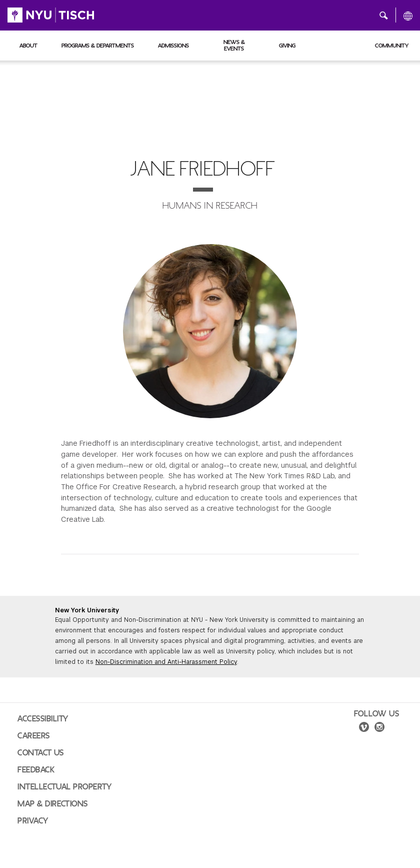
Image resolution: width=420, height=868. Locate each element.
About (28, 46)
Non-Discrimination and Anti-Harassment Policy (166, 662)
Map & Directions (53, 804)
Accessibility (43, 719)
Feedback (36, 770)
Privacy (33, 821)
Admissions (173, 46)
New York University (87, 610)
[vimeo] (364, 728)
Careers (34, 736)
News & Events (234, 45)
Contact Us (41, 753)
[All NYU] (408, 16)
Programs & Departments (98, 46)
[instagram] (379, 728)
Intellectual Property (64, 787)
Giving (287, 46)
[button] (384, 15)
